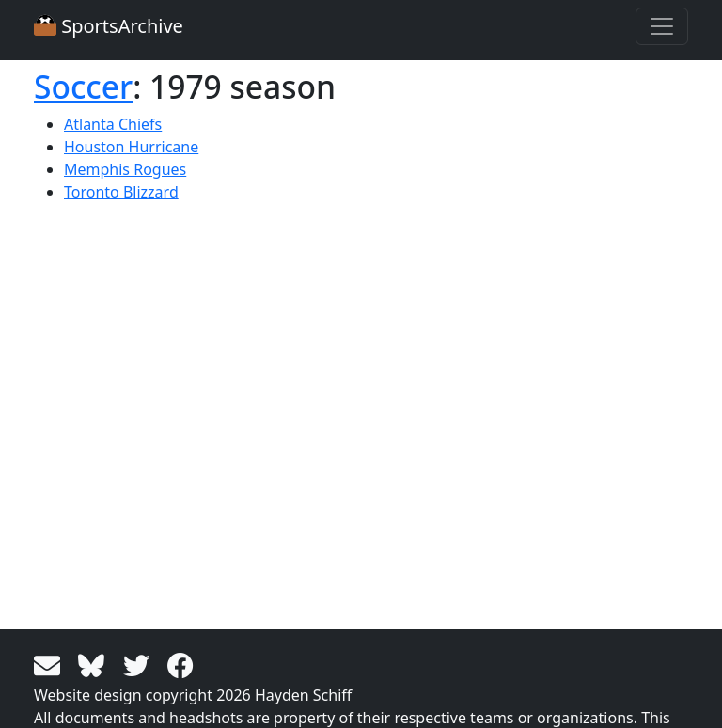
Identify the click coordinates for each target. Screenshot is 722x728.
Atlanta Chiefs (113, 124)
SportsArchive (109, 26)
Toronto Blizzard (121, 192)
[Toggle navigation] (662, 26)
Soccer (83, 87)
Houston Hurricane (131, 147)
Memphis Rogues (125, 169)
